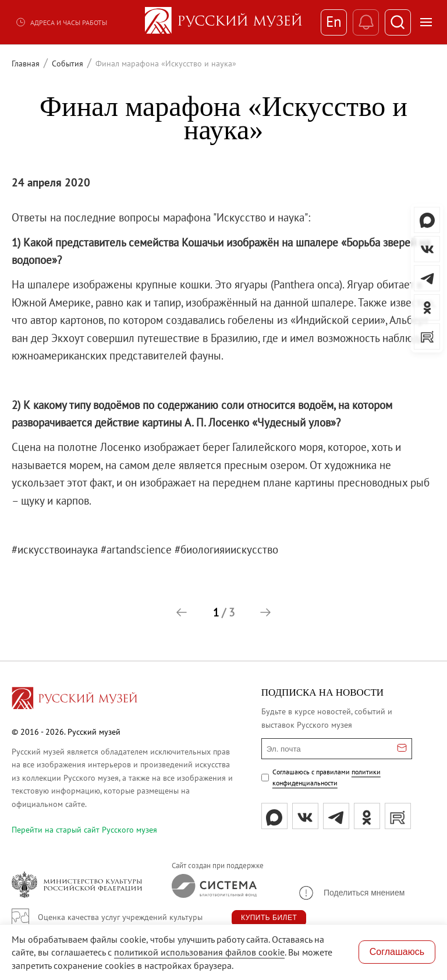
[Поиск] (398, 22)
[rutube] (398, 816)
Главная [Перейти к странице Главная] (26, 64)
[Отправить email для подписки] (402, 749)
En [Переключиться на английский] (334, 22)
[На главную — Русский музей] (223, 22)
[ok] (367, 816)
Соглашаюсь (397, 952)
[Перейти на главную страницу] (74, 700)
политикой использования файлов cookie (199, 952)
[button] (182, 612)
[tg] (336, 816)
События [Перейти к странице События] (68, 64)
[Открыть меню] (426, 22)
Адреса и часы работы (61, 22)
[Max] (274, 816)
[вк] (305, 816)
